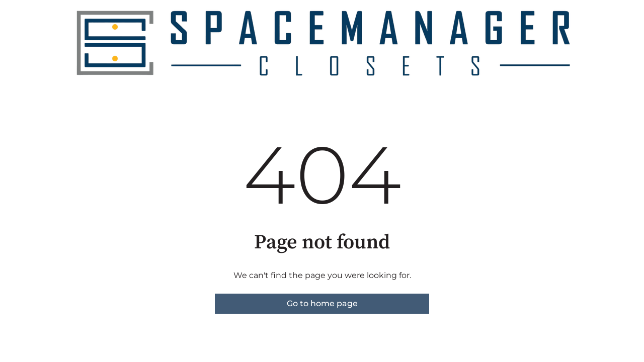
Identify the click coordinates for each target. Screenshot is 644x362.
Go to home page (322, 303)
